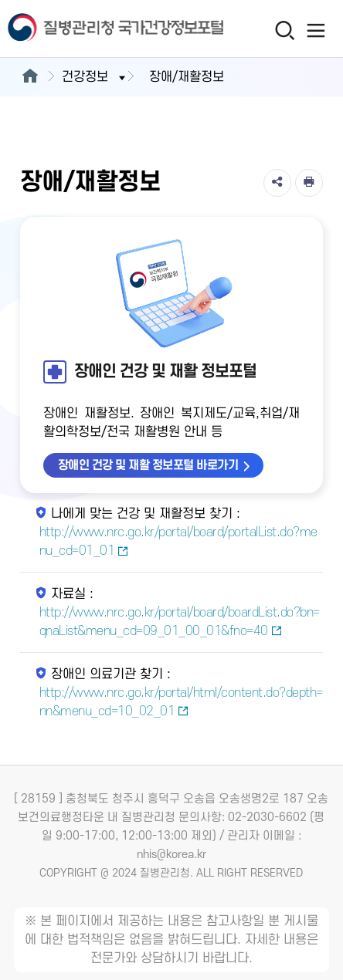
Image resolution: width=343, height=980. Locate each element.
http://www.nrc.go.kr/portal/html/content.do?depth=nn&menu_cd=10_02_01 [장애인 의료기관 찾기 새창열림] (181, 702)
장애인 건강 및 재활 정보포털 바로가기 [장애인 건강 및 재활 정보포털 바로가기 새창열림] (148, 465)
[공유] (277, 183)
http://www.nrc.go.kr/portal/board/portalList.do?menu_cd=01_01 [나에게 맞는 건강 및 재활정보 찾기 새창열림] (178, 542)
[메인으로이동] (30, 77)
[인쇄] (309, 183)
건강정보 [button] (95, 77)
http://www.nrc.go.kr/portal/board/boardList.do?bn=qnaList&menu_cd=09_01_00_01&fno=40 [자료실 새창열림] (180, 622)
